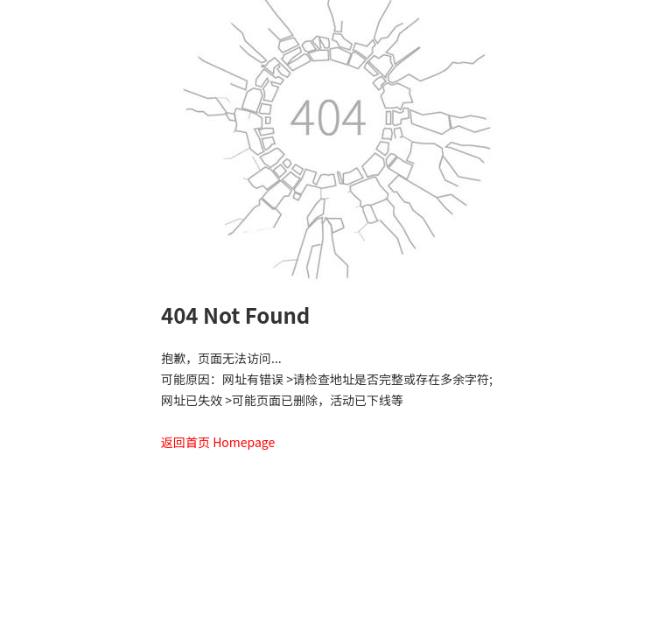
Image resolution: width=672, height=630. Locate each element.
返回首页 (185, 442)
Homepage (244, 442)
